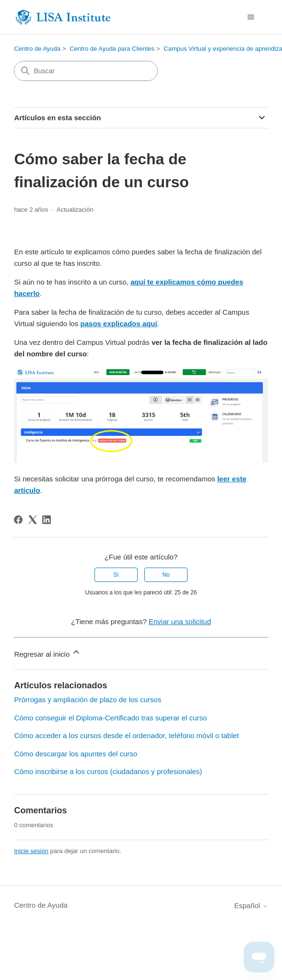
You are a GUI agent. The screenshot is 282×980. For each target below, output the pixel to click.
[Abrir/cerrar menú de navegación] (251, 17)
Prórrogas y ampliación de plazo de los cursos (88, 700)
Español (251, 906)
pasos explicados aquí (119, 324)
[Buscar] (86, 71)
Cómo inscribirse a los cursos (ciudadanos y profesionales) (108, 771)
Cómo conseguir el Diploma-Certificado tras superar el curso (110, 718)
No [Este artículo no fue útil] (166, 575)
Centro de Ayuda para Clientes (112, 49)
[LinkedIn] (47, 520)
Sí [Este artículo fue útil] (116, 575)
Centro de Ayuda (37, 49)
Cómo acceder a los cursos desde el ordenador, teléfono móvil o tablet (126, 735)
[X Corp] (33, 520)
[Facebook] (18, 520)
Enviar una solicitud (180, 621)
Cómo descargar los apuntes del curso (76, 754)
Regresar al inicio (47, 653)
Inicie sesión (31, 851)
